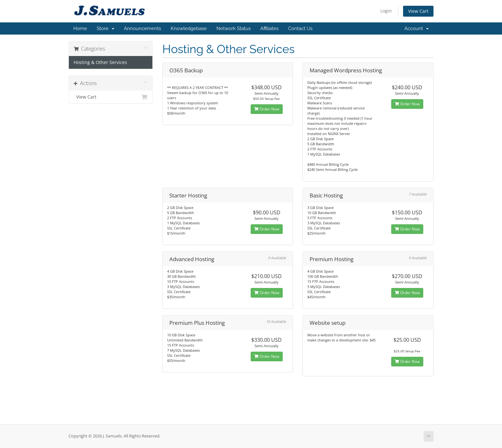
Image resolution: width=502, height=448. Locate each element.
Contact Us (300, 28)
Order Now (267, 109)
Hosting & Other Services (100, 62)
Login (386, 11)
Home (80, 28)
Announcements (142, 28)
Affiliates (269, 28)
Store (105, 28)
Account (417, 28)
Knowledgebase (189, 28)
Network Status (234, 28)
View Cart (418, 11)
